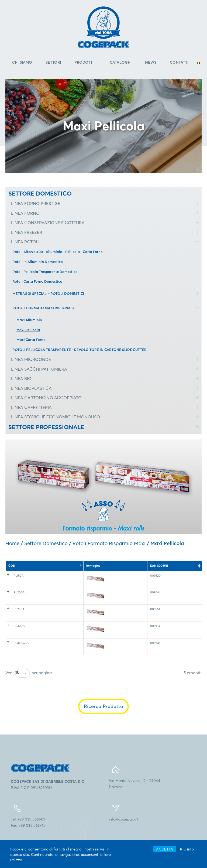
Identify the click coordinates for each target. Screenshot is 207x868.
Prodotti (84, 62)
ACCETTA (165, 849)
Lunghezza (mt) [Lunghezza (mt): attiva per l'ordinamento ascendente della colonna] (127, 566)
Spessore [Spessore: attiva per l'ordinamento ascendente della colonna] (71, 566)
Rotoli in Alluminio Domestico (38, 262)
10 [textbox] (17, 684)
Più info (187, 849)
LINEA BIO (21, 378)
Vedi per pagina (29, 685)
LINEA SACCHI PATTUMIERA (39, 369)
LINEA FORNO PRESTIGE (36, 203)
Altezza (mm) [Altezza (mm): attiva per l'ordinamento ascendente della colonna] (97, 566)
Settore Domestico (46, 543)
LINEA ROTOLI (25, 242)
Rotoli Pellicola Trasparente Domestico (45, 272)
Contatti (179, 62)
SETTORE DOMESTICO (40, 193)
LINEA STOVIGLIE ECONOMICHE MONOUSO (56, 417)
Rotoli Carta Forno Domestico (37, 281)
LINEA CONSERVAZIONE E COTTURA (48, 223)
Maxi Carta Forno (31, 340)
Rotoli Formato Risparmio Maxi (109, 543)
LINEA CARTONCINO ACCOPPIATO (46, 398)
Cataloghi (121, 62)
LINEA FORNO (25, 213)
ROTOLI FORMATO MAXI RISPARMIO (43, 308)
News (151, 62)
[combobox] (23, 685)
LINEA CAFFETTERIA (31, 407)
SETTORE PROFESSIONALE (46, 427)
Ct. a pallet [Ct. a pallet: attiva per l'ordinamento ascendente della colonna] (157, 566)
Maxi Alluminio (29, 320)
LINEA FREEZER (27, 232)
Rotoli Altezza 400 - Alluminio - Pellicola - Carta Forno (58, 252)
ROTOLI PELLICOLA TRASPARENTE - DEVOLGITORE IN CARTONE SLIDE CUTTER (80, 350)
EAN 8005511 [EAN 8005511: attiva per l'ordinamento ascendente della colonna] (185, 566)
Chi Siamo (22, 62)
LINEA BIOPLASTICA (31, 388)
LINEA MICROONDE (31, 359)
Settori (53, 62)
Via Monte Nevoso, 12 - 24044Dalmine (134, 795)
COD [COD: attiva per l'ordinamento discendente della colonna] (12, 566)
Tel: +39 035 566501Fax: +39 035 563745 (28, 833)
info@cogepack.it (124, 831)
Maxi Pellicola (28, 330)
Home (12, 543)
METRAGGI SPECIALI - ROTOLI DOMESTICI (48, 293)
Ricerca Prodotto (103, 718)
